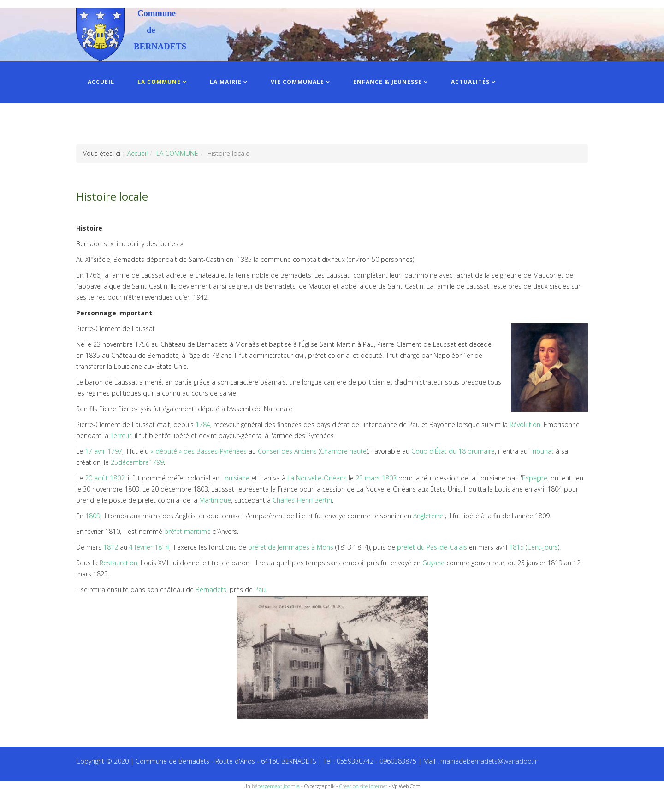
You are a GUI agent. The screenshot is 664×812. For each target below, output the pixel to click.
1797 (115, 451)
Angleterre (428, 516)
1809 (93, 516)
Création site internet (363, 786)
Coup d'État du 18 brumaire (453, 451)
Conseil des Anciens (287, 451)
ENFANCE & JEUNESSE (388, 82)
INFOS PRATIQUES (116, 123)
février (144, 547)
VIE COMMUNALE (297, 82)
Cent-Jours (542, 547)
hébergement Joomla (276, 786)
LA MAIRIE (226, 82)
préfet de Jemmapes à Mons (291, 547)
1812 (111, 547)
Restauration (119, 563)
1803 (389, 478)
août (101, 478)
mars (372, 478)
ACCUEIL (101, 82)
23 (359, 478)
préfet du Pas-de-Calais (432, 547)
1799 (156, 462)
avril (100, 451)
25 (114, 462)
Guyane (433, 563)
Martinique (215, 500)
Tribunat (542, 451)
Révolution (525, 424)
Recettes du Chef (25, 802)
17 (89, 451)
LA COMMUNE (159, 82)
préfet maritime (187, 531)
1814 (162, 547)
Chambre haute (343, 451)
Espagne (535, 478)
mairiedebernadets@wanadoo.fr (489, 761)
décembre (133, 462)
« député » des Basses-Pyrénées (199, 451)
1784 (203, 424)
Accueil (137, 153)
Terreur (121, 436)
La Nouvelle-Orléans (317, 478)
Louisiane (235, 478)
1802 (117, 478)
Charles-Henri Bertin (302, 500)
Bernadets (211, 590)
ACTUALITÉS (470, 82)
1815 (516, 547)
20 (89, 478)
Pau (260, 590)
